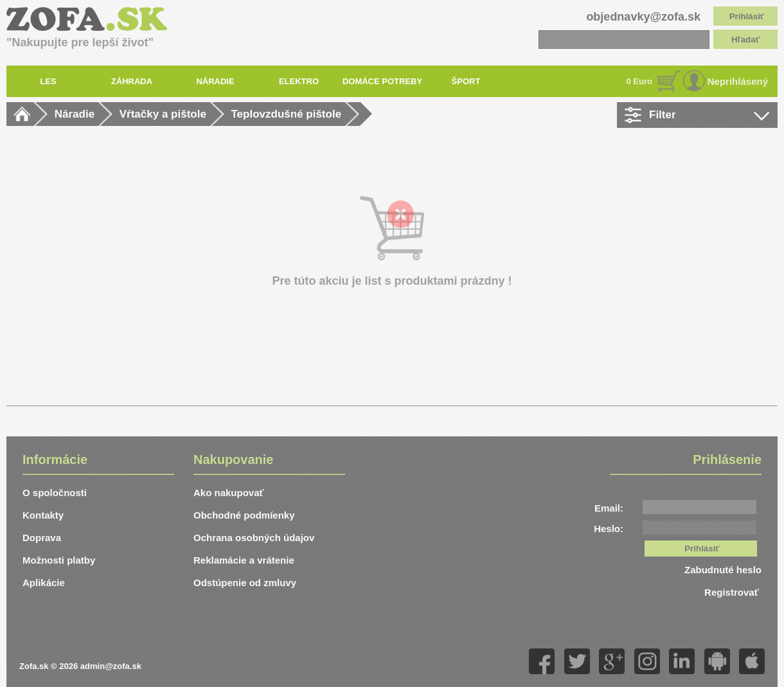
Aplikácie (44, 583)
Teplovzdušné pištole (287, 114)
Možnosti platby (59, 560)
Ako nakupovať (229, 493)
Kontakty (43, 515)
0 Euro (639, 81)
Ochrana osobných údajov (254, 538)
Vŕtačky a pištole (163, 114)
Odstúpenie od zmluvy (245, 583)
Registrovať (733, 592)
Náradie (75, 114)
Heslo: (609, 529)
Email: (609, 508)
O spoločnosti (55, 493)
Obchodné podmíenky (244, 515)
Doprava (42, 538)
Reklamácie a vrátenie (244, 560)
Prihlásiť (747, 16)
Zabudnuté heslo (723, 570)
